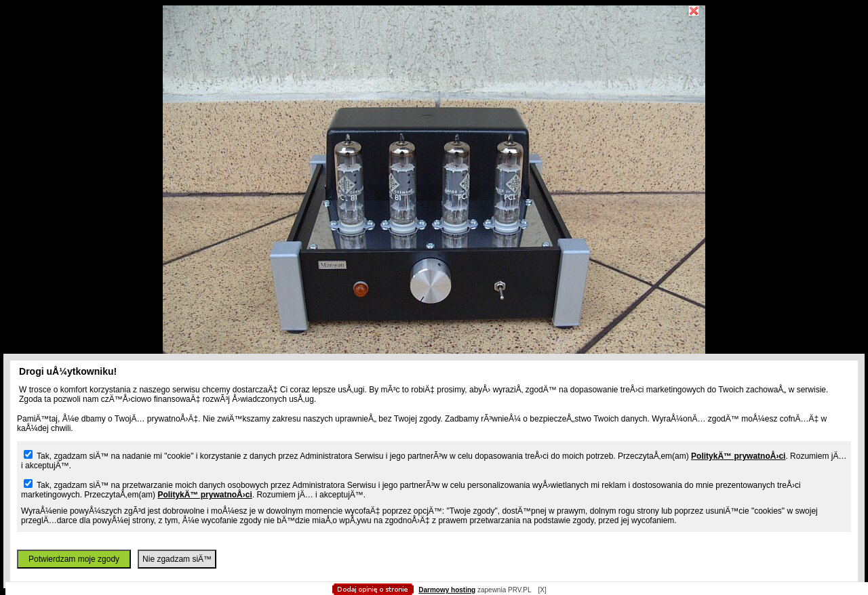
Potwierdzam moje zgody (74, 559)
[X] (542, 590)
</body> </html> (434, 68)
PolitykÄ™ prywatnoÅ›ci (738, 456)
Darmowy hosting (447, 590)
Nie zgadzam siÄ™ (177, 559)
